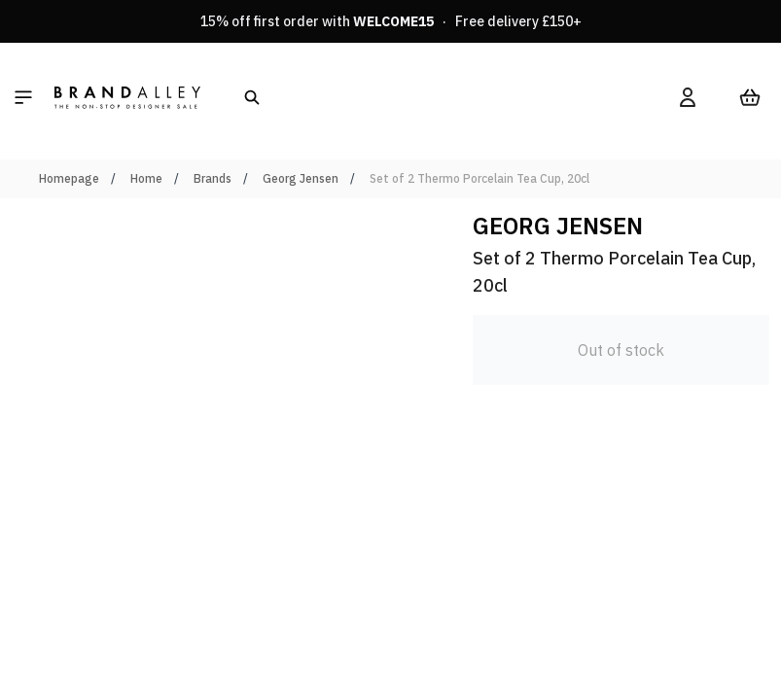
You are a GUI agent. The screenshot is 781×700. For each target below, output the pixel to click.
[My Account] (688, 97)
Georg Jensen (301, 178)
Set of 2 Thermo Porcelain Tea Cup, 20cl (479, 178)
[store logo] (127, 97)
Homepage (69, 178)
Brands (213, 178)
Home (146, 178)
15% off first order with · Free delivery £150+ (391, 21)
